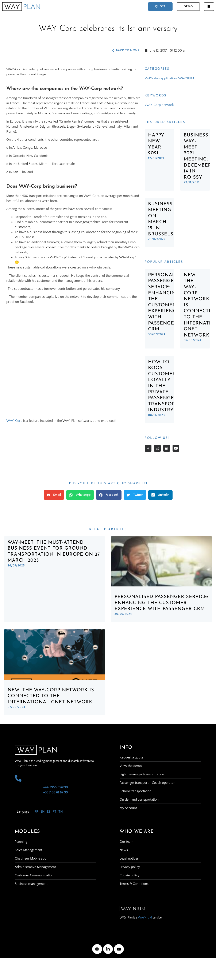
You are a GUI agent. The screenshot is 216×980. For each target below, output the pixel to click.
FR (36, 812)
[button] (54, 495)
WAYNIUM (186, 78)
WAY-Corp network (159, 105)
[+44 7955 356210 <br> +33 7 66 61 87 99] (18, 778)
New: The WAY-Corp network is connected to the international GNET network (51, 696)
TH (61, 812)
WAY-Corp (14, 421)
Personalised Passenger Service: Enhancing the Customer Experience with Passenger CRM (161, 603)
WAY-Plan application (161, 78)
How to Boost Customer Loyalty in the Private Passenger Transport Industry (163, 386)
